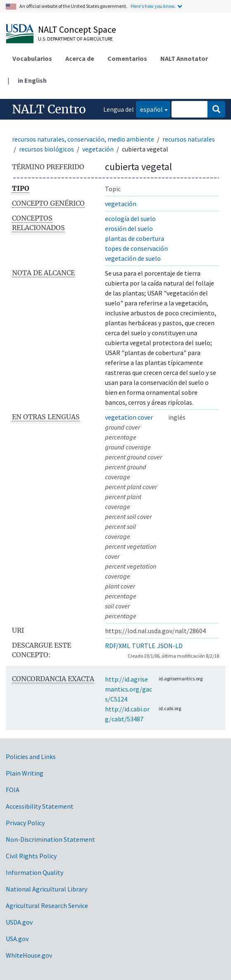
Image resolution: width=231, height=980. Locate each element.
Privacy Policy (25, 823)
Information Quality (35, 872)
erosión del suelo (129, 228)
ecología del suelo (130, 219)
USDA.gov (19, 922)
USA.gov (17, 939)
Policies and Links (31, 757)
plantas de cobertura (135, 238)
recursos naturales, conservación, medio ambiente (83, 139)
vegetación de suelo (133, 258)
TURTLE (144, 646)
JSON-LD (170, 646)
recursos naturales (189, 139)
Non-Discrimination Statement (50, 839)
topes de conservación (136, 248)
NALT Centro (49, 109)
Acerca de (80, 58)
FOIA (13, 790)
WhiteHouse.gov (29, 955)
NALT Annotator (184, 58)
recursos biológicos (46, 149)
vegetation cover (129, 417)
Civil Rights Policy (31, 856)
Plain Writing (25, 773)
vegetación (98, 149)
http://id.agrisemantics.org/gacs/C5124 (129, 689)
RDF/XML (118, 646)
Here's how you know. (153, 6)
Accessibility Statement (40, 806)
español (149, 109)
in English (32, 80)
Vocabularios (32, 58)
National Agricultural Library (46, 889)
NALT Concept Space (77, 29)
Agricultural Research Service (47, 906)
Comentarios (127, 58)
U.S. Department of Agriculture (75, 39)
